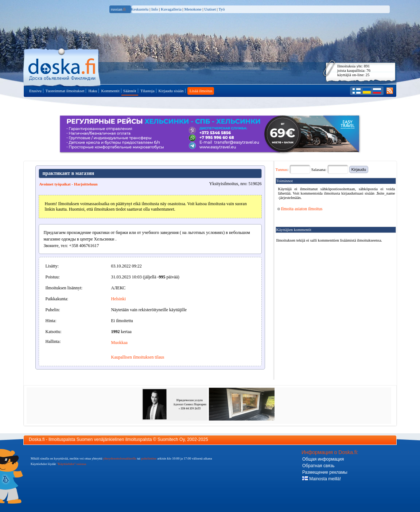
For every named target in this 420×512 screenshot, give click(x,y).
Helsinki (119, 299)
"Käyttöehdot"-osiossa (72, 464)
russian (118, 9)
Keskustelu (139, 9)
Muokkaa (119, 343)
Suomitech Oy (171, 439)
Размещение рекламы (325, 472)
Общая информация (323, 459)
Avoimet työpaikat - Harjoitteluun (69, 184)
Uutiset (210, 9)
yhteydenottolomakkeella (120, 458)
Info (155, 9)
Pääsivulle (63, 66)
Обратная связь (318, 466)
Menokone (193, 9)
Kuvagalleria (171, 9)
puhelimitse (149, 458)
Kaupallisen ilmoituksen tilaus (138, 357)
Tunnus (282, 169)
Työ (222, 9)
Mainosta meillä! (322, 479)
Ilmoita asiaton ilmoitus (300, 209)
